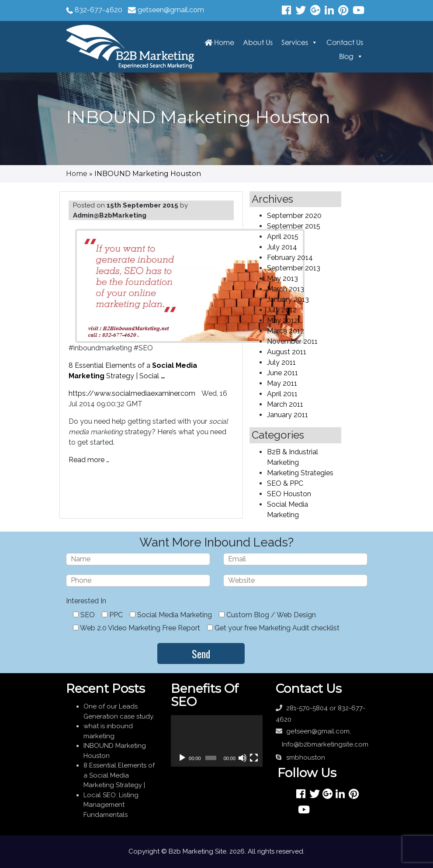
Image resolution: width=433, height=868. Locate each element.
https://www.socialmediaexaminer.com (132, 393)
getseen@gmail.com (171, 10)
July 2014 (282, 247)
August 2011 (287, 352)
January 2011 (288, 415)
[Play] (182, 758)
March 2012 (286, 331)
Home (219, 42)
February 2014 (290, 258)
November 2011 (292, 341)
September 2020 (294, 216)
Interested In (86, 601)
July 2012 (282, 310)
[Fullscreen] (254, 758)
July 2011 (281, 362)
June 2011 (282, 373)
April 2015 (283, 237)
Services (295, 42)
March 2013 (286, 289)
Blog (346, 56)
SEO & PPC (285, 483)
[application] (217, 741)
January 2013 (288, 299)
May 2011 (282, 383)
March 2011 (285, 404)
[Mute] (242, 758)
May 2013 (282, 278)
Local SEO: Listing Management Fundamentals (111, 805)
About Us (258, 42)
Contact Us (345, 42)
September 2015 (294, 226)
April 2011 (282, 394)
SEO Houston (289, 494)
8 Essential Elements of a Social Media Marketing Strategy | (119, 775)
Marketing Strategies (300, 473)
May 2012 (282, 320)
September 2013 (294, 268)
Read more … (89, 460)
